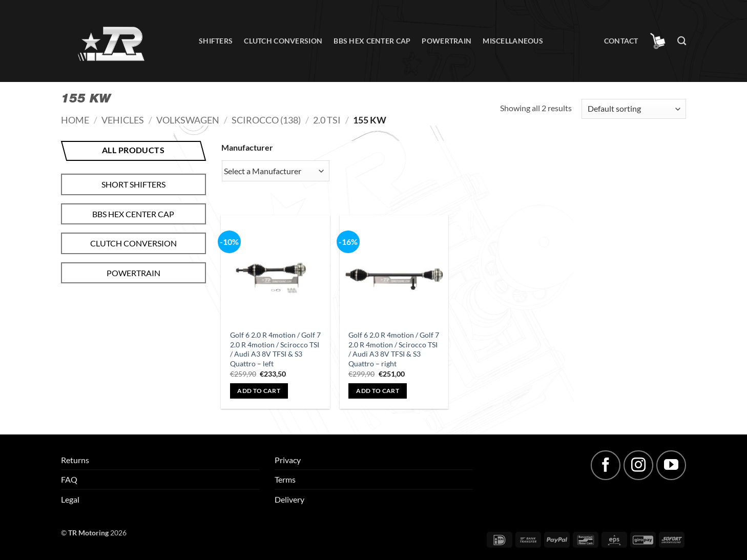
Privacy (288, 460)
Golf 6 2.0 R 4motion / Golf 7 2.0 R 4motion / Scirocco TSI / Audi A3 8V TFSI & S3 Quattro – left (275, 349)
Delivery (289, 499)
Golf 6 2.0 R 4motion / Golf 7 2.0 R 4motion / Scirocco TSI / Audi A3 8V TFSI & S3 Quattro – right (394, 349)
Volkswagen (188, 120)
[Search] (682, 41)
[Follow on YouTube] (671, 465)
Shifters (216, 41)
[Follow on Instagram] (638, 465)
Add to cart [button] (259, 391)
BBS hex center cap (372, 41)
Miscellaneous (513, 41)
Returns (75, 460)
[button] (658, 41)
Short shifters (133, 184)
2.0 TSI (327, 120)
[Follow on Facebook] (606, 465)
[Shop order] (634, 109)
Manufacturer (247, 147)
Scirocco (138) (266, 120)
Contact (621, 41)
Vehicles (123, 120)
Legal (70, 499)
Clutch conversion (283, 41)
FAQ (69, 479)
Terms (285, 479)
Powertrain (447, 41)
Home (75, 120)
